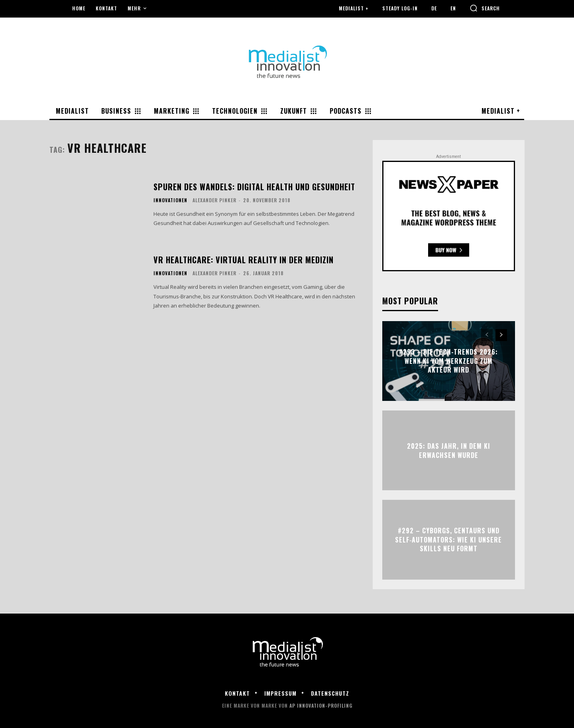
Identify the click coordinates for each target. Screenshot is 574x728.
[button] (485, 8)
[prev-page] (487, 335)
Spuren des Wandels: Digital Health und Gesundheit (254, 187)
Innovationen (170, 200)
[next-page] (501, 335)
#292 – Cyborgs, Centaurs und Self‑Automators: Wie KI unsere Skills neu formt (448, 540)
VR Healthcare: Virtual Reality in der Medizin (244, 260)
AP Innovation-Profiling (321, 705)
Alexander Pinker (214, 200)
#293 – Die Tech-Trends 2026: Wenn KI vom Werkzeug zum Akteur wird (448, 361)
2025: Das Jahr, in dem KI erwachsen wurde (449, 450)
